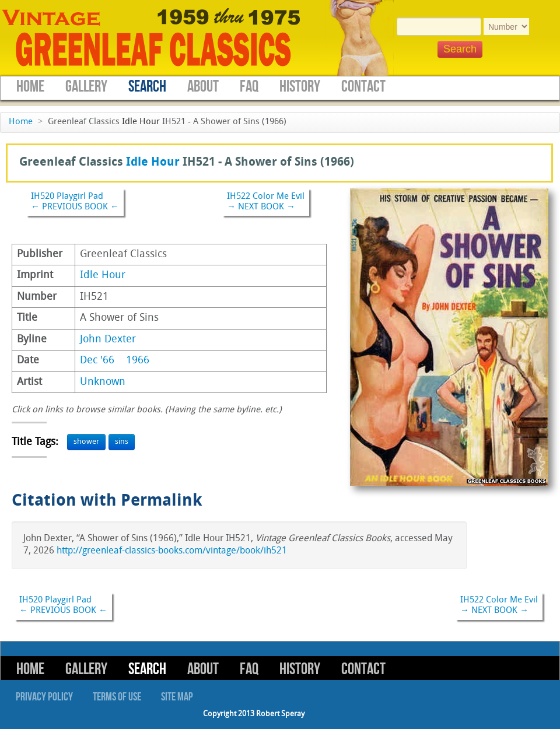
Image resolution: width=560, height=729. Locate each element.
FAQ (249, 87)
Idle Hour (141, 122)
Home (30, 87)
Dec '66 (97, 361)
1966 (138, 361)
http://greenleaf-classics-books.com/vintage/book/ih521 (172, 551)
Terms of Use (117, 697)
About (203, 87)
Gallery (86, 87)
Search (147, 87)
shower (86, 442)
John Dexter (108, 340)
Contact (363, 87)
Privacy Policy (44, 697)
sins (122, 442)
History (300, 87)
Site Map (177, 697)
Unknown (103, 382)
